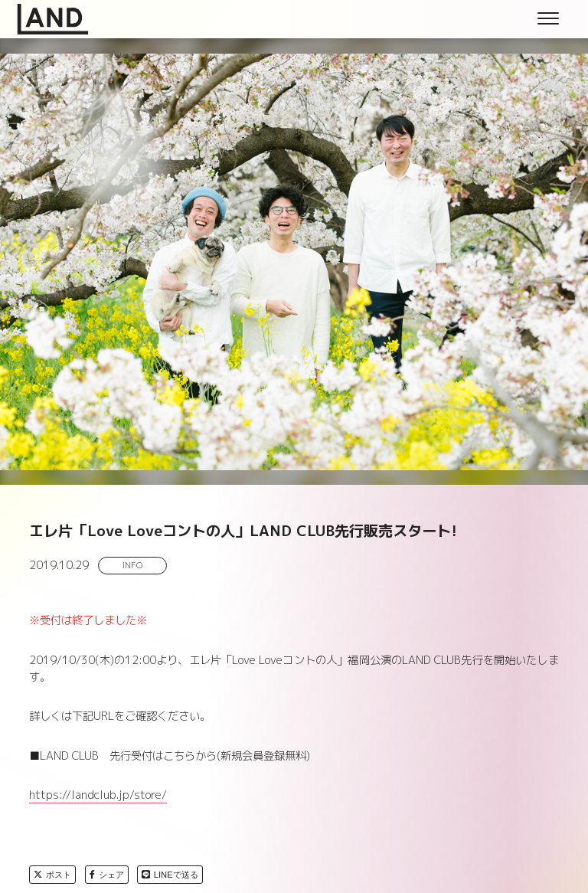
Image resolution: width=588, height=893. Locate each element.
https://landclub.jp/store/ (98, 795)
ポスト (52, 875)
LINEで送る (170, 875)
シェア (107, 875)
